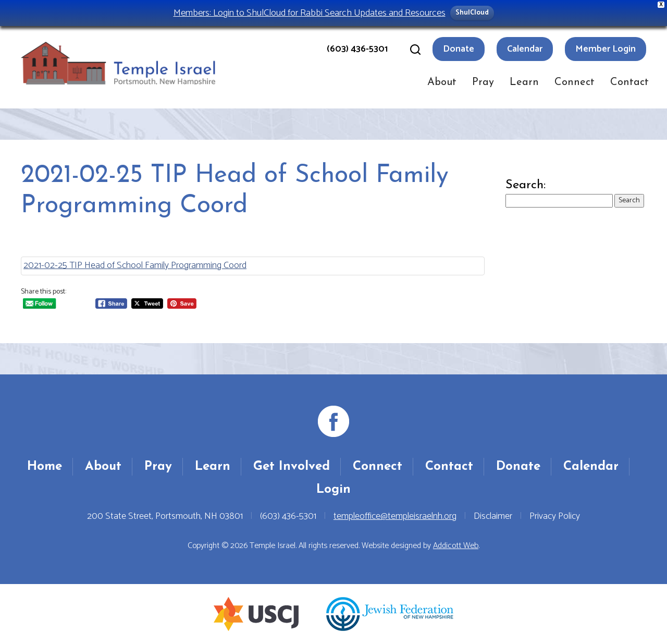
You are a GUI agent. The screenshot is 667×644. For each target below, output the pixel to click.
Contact (629, 82)
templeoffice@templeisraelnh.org (395, 516)
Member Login (606, 49)
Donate (459, 49)
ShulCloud (472, 13)
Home (45, 467)
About (442, 82)
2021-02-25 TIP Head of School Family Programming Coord (135, 265)
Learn (524, 82)
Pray (483, 82)
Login (333, 490)
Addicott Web (456, 546)
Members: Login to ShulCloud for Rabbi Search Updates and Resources (310, 13)
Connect (575, 82)
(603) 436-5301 (357, 49)
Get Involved (292, 467)
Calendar (525, 49)
